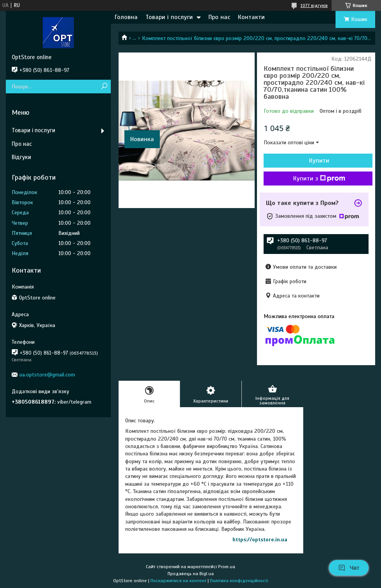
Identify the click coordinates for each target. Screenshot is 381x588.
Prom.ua (227, 567)
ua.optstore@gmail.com (47, 375)
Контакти (251, 17)
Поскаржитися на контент (178, 581)
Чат (349, 568)
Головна (126, 17)
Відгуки (21, 157)
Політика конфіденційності (239, 581)
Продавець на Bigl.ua (191, 574)
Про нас (219, 17)
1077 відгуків (314, 5)
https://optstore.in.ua (260, 540)
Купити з (319, 178)
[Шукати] (104, 87)
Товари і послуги (169, 17)
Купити (319, 161)
